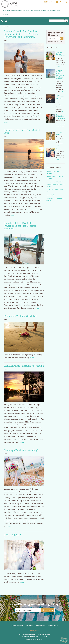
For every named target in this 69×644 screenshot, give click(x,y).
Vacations (6, 14)
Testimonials (30, 626)
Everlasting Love (13, 535)
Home (4, 10)
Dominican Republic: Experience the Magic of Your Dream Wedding (60, 74)
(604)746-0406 (49, 2)
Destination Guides (33, 10)
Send (62, 38)
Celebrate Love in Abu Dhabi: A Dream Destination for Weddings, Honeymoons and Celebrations (21, 34)
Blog (60, 10)
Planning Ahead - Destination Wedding (24, 366)
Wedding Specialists (17, 626)
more (6, 122)
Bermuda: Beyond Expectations (60, 54)
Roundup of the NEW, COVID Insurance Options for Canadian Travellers (20, 226)
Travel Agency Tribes (38, 640)
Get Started (48, 610)
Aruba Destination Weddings (60, 97)
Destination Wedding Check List (21, 316)
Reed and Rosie (59, 134)
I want (18, 610)
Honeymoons (23, 10)
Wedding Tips (40, 626)
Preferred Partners (44, 10)
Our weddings (54, 10)
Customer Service (53, 626)
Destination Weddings (13, 10)
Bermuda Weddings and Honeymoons (61, 117)
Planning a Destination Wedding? (21, 450)
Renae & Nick (60, 149)
